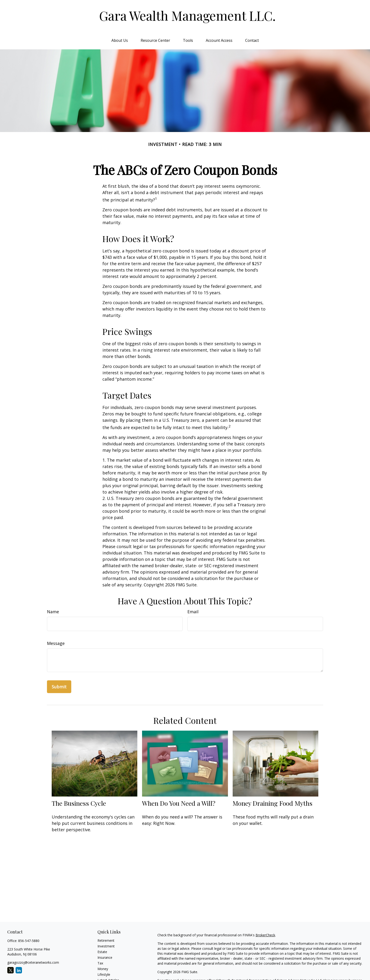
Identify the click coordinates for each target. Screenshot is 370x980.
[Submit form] (59, 687)
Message (56, 643)
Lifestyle (104, 974)
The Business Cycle (79, 803)
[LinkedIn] (19, 970)
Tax (100, 963)
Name (53, 612)
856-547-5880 (29, 941)
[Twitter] (11, 970)
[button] (120, 40)
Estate (102, 952)
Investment (106, 946)
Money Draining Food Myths (273, 803)
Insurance (105, 957)
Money (103, 969)
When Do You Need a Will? (179, 803)
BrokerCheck (265, 935)
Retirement (106, 940)
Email (193, 612)
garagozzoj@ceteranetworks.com (33, 962)
